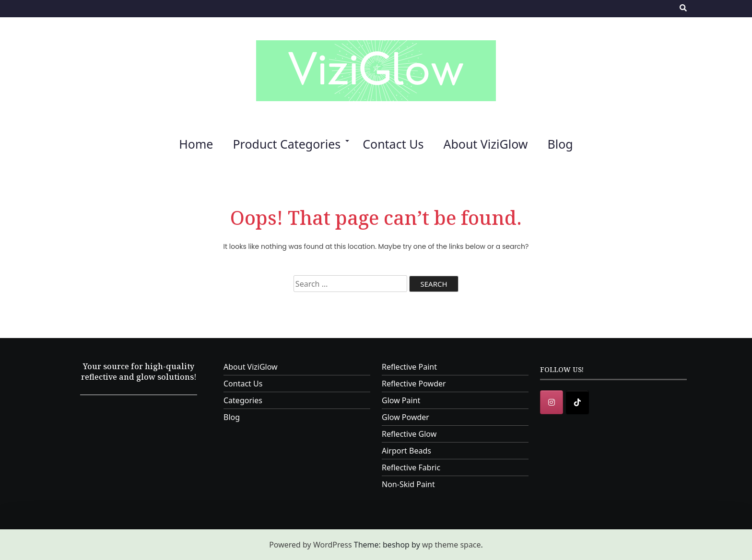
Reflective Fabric (411, 467)
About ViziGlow (485, 144)
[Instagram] (552, 402)
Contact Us (393, 144)
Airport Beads (406, 451)
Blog (560, 144)
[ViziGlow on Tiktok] (577, 402)
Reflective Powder (414, 384)
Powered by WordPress (310, 545)
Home (196, 144)
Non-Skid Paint (408, 484)
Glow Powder (405, 417)
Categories (243, 400)
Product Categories (287, 144)
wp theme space (452, 545)
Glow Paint (401, 400)
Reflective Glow (409, 434)
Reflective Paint (409, 367)
